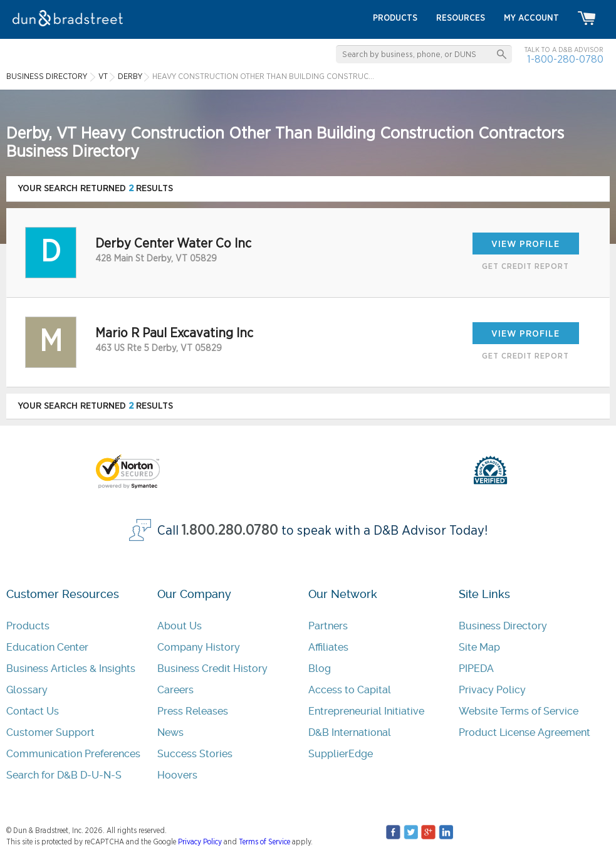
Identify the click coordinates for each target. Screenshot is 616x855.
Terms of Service (264, 842)
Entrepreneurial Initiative (366, 711)
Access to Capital (350, 690)
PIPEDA (476, 669)
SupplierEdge (341, 754)
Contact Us (33, 711)
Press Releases (193, 711)
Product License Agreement (525, 732)
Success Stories (195, 754)
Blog (320, 669)
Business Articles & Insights (71, 669)
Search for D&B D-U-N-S (64, 775)
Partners (328, 626)
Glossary (27, 690)
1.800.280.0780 (230, 531)
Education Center (47, 647)
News (170, 732)
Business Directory (503, 626)
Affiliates (328, 647)
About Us (180, 626)
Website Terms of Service (519, 711)
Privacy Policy (492, 690)
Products (28, 626)
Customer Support (50, 732)
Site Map (479, 647)
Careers (175, 690)
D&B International (350, 732)
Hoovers (177, 775)
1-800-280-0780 (565, 59)
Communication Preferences (73, 754)
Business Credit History (212, 669)
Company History (199, 647)
